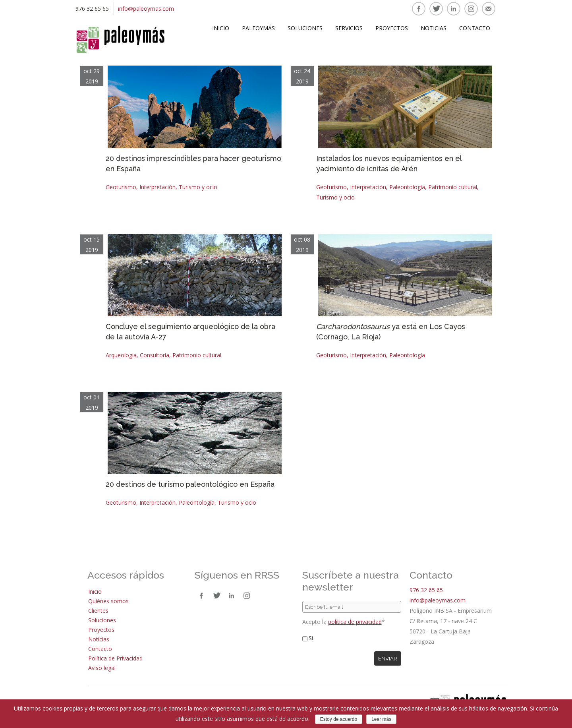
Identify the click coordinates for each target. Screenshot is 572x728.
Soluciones (305, 28)
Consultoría (155, 355)
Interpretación (157, 187)
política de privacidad (355, 622)
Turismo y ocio (198, 187)
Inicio (221, 28)
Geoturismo (121, 187)
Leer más (381, 719)
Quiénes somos (108, 601)
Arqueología (121, 355)
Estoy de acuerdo (339, 719)
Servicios (349, 28)
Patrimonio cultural (453, 187)
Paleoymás (258, 28)
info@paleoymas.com (146, 9)
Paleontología (407, 187)
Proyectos (392, 28)
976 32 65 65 (426, 590)
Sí (311, 638)
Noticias (434, 28)
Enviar (388, 658)
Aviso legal (102, 668)
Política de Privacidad (115, 658)
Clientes (98, 611)
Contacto (475, 28)
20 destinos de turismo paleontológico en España (190, 484)
